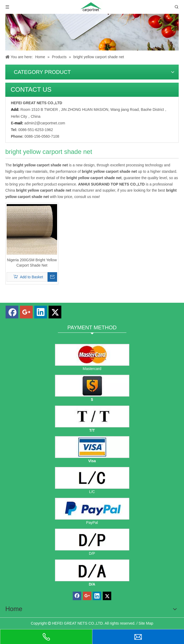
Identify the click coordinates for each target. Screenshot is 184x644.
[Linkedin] (41, 312)
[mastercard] (92, 355)
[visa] (92, 447)
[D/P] (92, 540)
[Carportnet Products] (92, 32)
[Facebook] (12, 312)
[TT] (92, 416)
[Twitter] (55, 312)
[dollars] (92, 386)
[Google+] (26, 312)
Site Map (146, 623)
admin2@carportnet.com (45, 123)
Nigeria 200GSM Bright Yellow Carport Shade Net (32, 263)
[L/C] (92, 478)
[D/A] (92, 570)
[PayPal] (92, 509)
